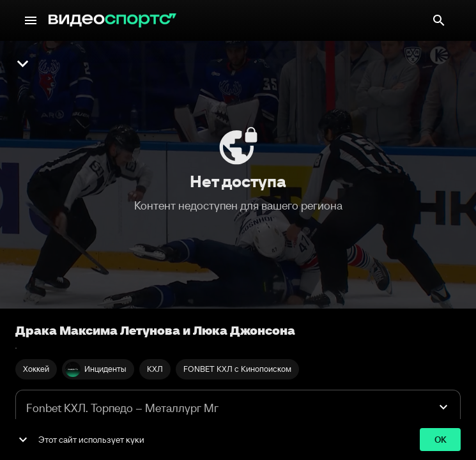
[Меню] (31, 20)
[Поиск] (439, 20)
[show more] (23, 440)
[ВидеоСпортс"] (112, 20)
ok (440, 440)
